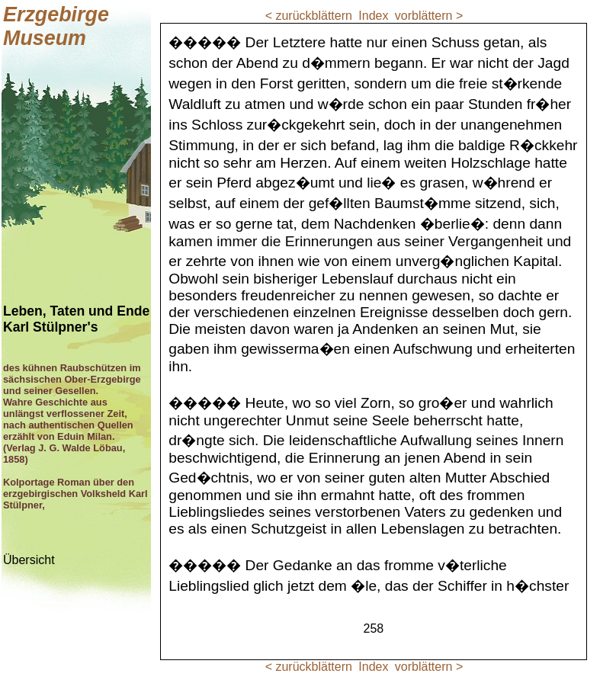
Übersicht (29, 560)
